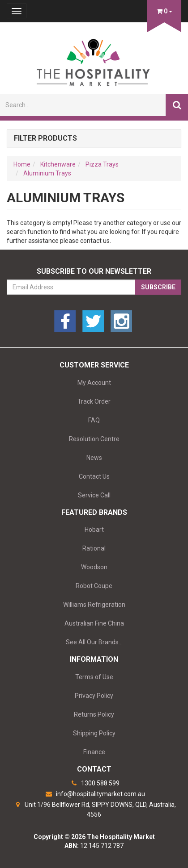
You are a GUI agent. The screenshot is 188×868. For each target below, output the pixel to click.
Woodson (94, 567)
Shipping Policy (94, 733)
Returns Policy (94, 714)
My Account (94, 383)
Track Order (94, 401)
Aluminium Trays (47, 173)
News (94, 458)
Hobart (94, 530)
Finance (94, 752)
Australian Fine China (94, 623)
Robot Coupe (94, 586)
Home (22, 164)
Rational (94, 548)
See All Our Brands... (94, 642)
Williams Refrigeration (94, 605)
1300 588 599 (94, 783)
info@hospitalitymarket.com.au (94, 794)
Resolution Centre (94, 439)
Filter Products (45, 138)
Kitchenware (58, 164)
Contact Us (94, 476)
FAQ (94, 420)
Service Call (94, 495)
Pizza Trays (102, 164)
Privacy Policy (94, 696)
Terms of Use (94, 677)
